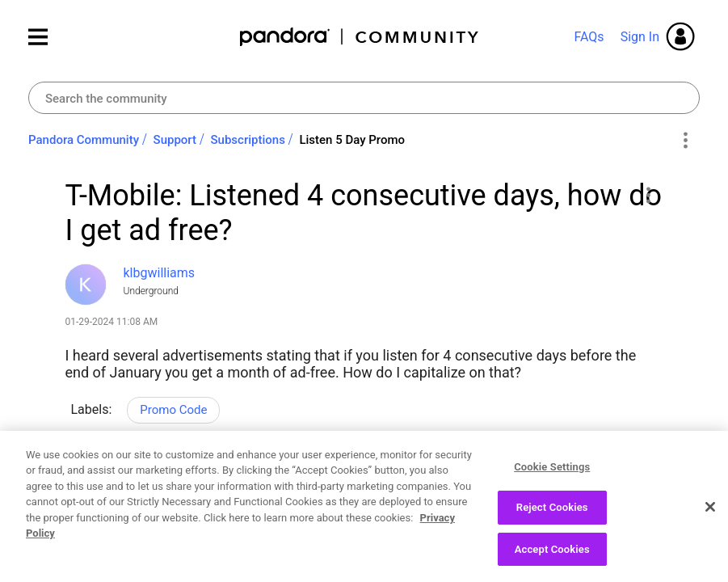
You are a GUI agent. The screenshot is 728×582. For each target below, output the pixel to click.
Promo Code (173, 410)
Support (175, 140)
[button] (648, 195)
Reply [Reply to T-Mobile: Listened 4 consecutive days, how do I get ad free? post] (215, 477)
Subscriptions (248, 140)
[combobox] (364, 98)
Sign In (640, 37)
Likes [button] (93, 479)
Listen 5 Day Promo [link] (352, 140)
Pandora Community (360, 37)
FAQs (589, 37)
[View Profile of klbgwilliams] (160, 273)
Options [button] (685, 141)
